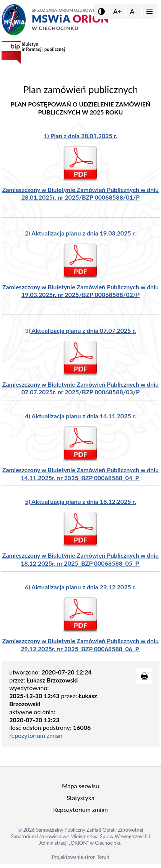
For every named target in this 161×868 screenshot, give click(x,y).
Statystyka (80, 798)
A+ (118, 11)
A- (134, 11)
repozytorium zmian (36, 735)
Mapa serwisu (80, 786)
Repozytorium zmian (80, 809)
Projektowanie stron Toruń (80, 857)
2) (80, 233)
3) (80, 330)
